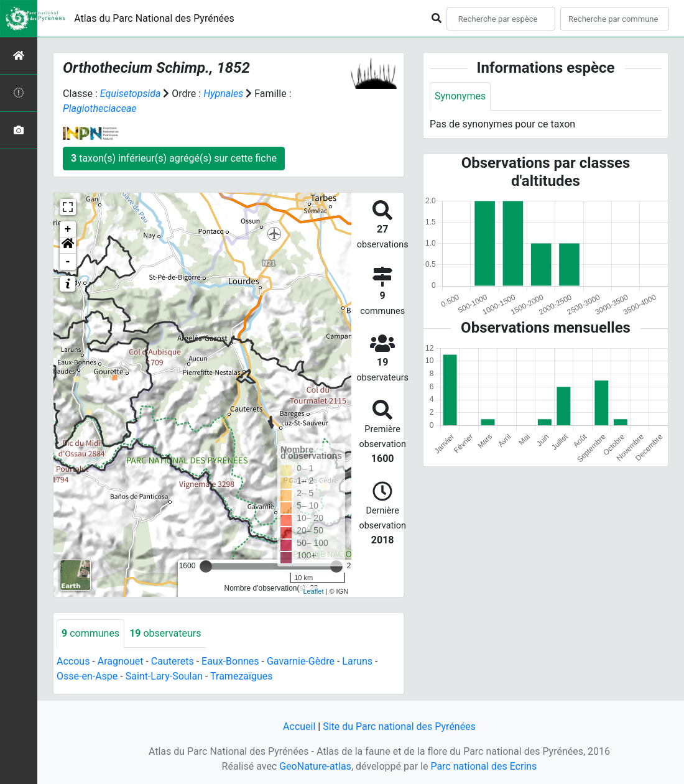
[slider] (206, 566)
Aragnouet (121, 661)
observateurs (165, 633)
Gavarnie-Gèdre (301, 661)
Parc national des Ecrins (483, 766)
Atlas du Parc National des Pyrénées (154, 18)
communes (90, 633)
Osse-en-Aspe (87, 676)
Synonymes (460, 96)
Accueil (299, 726)
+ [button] (68, 229)
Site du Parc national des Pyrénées (399, 726)
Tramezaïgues (241, 676)
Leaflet (313, 591)
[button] (68, 246)
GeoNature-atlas (315, 766)
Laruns (357, 661)
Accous (73, 661)
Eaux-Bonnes (230, 661)
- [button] (68, 262)
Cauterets (173, 661)
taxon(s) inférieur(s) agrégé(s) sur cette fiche (174, 158)
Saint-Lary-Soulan (164, 676)
